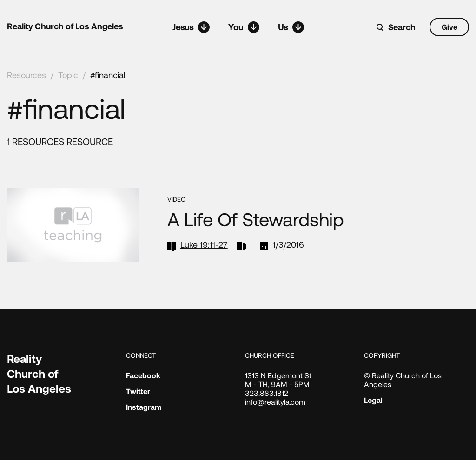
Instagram (144, 407)
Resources (26, 75)
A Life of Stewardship (256, 219)
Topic (68, 75)
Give (450, 27)
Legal (373, 400)
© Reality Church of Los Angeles (403, 380)
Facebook (143, 375)
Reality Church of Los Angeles (65, 26)
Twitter (138, 391)
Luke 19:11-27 (204, 244)
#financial (108, 75)
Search (402, 27)
